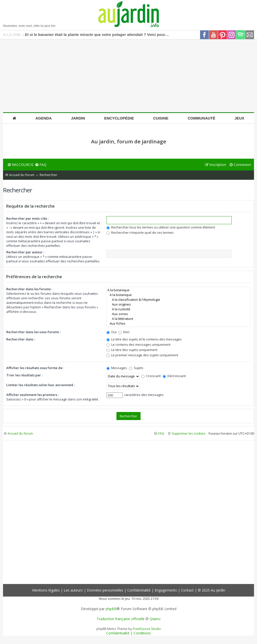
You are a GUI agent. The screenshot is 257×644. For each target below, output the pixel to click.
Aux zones (179, 314)
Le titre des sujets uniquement (132, 350)
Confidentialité (139, 590)
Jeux (239, 118)
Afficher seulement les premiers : (33, 395)
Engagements (166, 590)
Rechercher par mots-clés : (27, 218)
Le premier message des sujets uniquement (142, 355)
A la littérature (179, 319)
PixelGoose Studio (147, 629)
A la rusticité (179, 309)
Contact (187, 590)
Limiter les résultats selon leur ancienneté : (41, 385)
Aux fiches (179, 324)
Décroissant (174, 376)
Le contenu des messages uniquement (138, 344)
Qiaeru (155, 619)
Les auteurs (73, 590)
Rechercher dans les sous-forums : (33, 332)
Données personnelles (105, 590)
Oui (111, 332)
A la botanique (179, 290)
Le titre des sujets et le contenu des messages (144, 339)
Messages (117, 368)
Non (124, 332)
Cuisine (161, 118)
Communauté (202, 118)
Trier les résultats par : (24, 375)
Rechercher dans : (21, 339)
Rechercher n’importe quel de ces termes (140, 232)
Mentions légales (46, 590)
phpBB (111, 609)
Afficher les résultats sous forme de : (35, 368)
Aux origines (179, 304)
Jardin (78, 118)
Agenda (44, 118)
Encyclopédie (119, 118)
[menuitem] (41, 165)
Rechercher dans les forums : (29, 289)
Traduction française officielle (121, 619)
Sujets (136, 368)
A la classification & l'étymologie (179, 300)
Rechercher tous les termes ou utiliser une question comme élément (161, 227)
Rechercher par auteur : (25, 252)
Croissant (151, 376)
